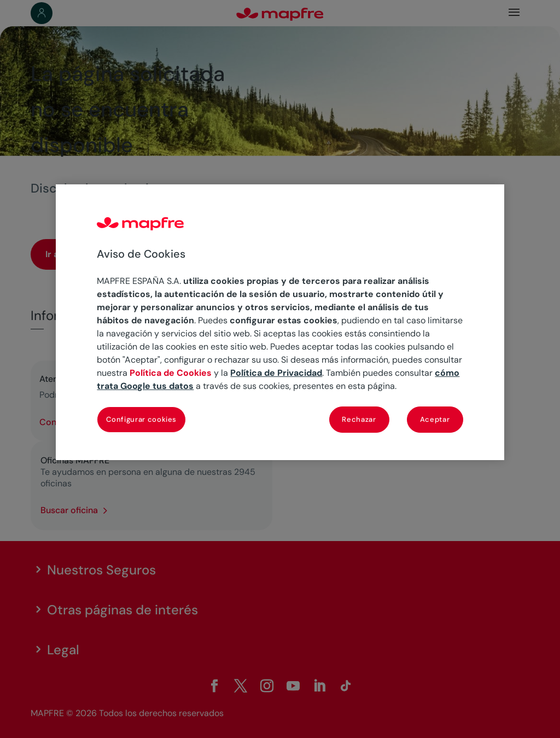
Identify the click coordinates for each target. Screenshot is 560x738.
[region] (280, 322)
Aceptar (435, 419)
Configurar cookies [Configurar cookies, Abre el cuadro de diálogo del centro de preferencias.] (141, 419)
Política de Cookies (171, 373)
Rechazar (359, 419)
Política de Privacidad (276, 373)
